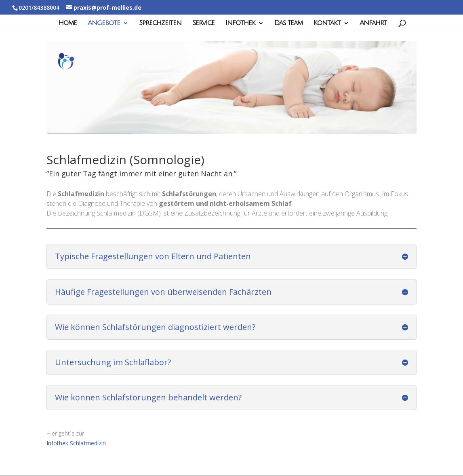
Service (203, 23)
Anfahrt (373, 23)
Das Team (288, 23)
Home (67, 23)
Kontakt (327, 23)
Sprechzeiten (160, 23)
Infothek (240, 23)
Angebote (104, 23)
